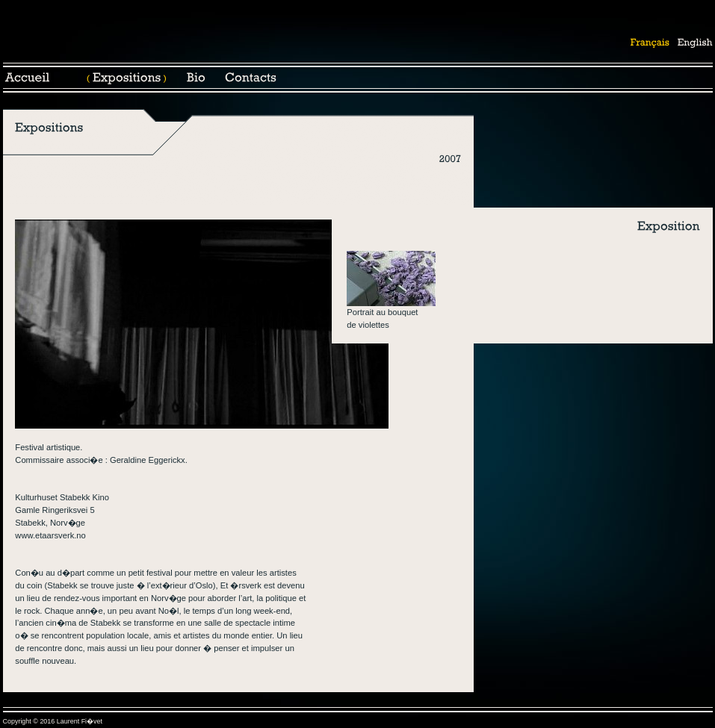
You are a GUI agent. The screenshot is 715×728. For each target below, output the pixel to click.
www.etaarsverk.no (50, 535)
